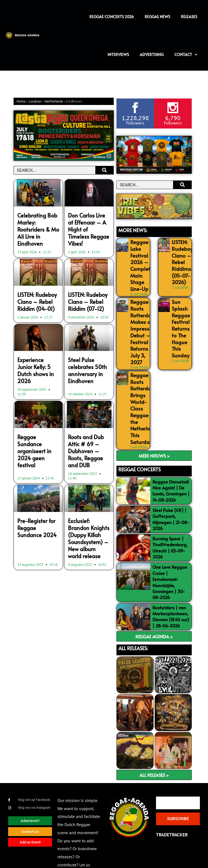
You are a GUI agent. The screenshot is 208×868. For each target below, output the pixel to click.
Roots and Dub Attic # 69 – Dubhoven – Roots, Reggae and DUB (89, 422)
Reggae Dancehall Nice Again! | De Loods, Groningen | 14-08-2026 (171, 460)
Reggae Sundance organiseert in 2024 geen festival (38, 419)
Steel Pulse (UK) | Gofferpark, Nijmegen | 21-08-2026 (171, 488)
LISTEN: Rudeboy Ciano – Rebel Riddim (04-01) (34, 289)
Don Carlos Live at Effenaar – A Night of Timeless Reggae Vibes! (88, 224)
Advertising (152, 55)
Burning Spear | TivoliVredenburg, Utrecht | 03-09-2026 (170, 517)
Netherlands (54, 102)
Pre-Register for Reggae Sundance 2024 (36, 492)
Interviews (118, 55)
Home (21, 102)
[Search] (104, 170)
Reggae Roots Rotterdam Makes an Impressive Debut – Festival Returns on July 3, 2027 (141, 318)
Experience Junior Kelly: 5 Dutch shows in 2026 (35, 351)
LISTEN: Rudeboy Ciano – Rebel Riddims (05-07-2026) (181, 258)
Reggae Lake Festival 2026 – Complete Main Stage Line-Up (140, 261)
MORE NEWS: (133, 230)
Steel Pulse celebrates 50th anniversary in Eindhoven (84, 354)
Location (35, 102)
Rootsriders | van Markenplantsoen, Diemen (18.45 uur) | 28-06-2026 (171, 586)
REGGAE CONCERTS (139, 438)
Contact (186, 55)
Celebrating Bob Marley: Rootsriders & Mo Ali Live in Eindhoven (37, 224)
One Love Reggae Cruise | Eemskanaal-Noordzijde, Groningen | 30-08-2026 (170, 551)
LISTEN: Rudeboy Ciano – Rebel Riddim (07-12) (85, 289)
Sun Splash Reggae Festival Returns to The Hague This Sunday (179, 315)
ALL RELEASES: (133, 617)
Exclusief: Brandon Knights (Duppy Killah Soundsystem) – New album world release (87, 501)
